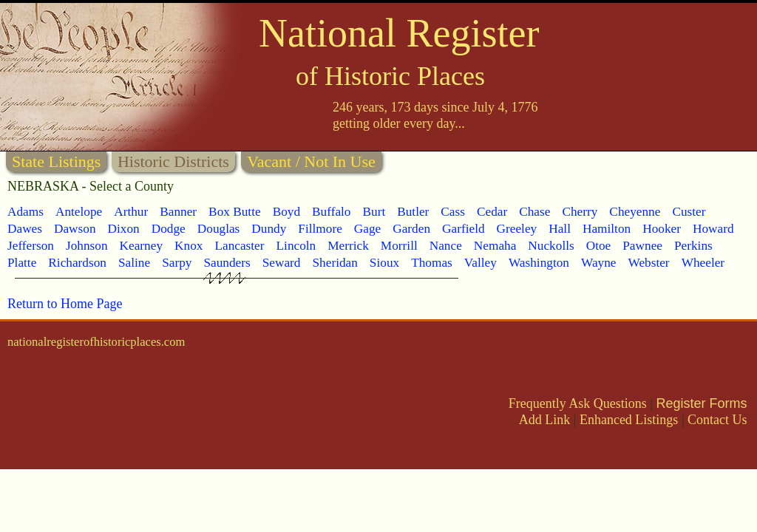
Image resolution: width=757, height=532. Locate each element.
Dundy (269, 229)
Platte (22, 263)
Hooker (662, 229)
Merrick (348, 246)
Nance (446, 246)
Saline (134, 263)
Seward (282, 263)
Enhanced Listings (629, 420)
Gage (367, 229)
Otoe (599, 246)
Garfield (464, 229)
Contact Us (717, 420)
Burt (374, 212)
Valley (481, 263)
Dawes (25, 229)
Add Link (545, 420)
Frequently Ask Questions (578, 403)
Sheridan (335, 263)
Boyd (286, 212)
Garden (411, 229)
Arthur (131, 212)
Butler (413, 212)
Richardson (77, 263)
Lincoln (296, 246)
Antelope (79, 212)
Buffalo (331, 212)
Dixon (124, 229)
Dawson (75, 229)
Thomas (432, 263)
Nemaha (495, 246)
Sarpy (177, 263)
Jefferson (31, 246)
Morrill (399, 246)
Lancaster (239, 246)
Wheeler (703, 263)
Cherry (580, 212)
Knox (189, 246)
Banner (178, 212)
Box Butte (235, 212)
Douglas (219, 229)
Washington (539, 263)
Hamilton (607, 229)
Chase (534, 212)
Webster (648, 263)
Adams (26, 212)
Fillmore (320, 229)
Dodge (169, 229)
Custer (689, 212)
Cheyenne (635, 212)
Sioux (384, 263)
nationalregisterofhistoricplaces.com (96, 342)
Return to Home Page (65, 304)
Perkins (693, 246)
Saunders (227, 263)
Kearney (141, 246)
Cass (453, 212)
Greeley (517, 229)
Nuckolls (551, 246)
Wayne (599, 263)
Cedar (492, 212)
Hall (560, 229)
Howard (713, 229)
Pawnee (642, 246)
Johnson (87, 246)
